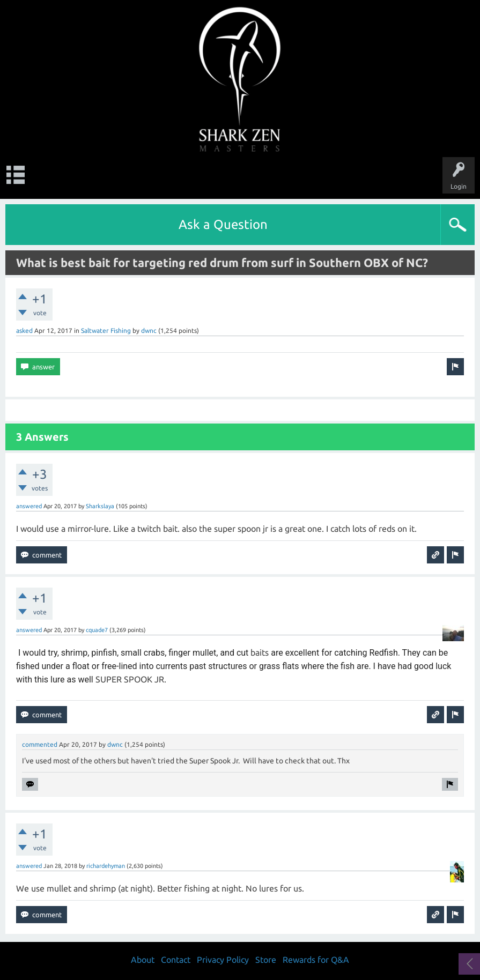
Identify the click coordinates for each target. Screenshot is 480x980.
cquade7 (97, 630)
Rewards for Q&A (316, 960)
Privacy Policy (223, 960)
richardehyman (106, 866)
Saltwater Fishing (106, 331)
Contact (176, 960)
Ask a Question (223, 224)
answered (29, 506)
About (143, 960)
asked (24, 331)
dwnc (149, 331)
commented (40, 744)
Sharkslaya (100, 506)
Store (266, 960)
